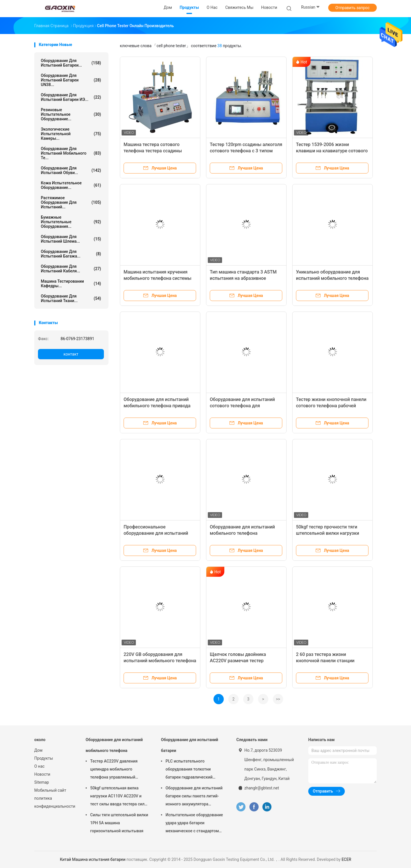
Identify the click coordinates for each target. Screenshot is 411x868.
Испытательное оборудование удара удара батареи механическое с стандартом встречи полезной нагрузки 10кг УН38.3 (194, 824)
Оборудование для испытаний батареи (190, 745)
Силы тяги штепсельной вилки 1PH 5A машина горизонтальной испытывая (119, 823)
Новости (42, 774)
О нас (39, 766)
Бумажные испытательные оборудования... (71, 222)
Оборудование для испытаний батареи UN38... (71, 80)
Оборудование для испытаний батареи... (71, 63)
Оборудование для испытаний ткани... (71, 298)
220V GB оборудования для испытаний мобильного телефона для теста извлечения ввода (160, 661)
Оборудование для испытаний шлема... (71, 239)
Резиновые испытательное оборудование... (71, 114)
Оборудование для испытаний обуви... (71, 170)
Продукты (44, 758)
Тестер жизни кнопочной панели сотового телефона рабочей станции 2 (331, 406)
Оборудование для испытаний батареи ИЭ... (71, 97)
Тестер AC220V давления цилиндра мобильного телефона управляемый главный (114, 770)
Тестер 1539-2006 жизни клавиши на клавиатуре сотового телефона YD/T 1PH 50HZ (332, 151)
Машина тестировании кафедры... (71, 284)
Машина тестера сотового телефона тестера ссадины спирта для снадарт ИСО (153, 151)
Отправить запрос (352, 8)
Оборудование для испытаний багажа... (71, 254)
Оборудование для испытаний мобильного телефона (114, 745)
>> (278, 699)
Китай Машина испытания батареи (93, 859)
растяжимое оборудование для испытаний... (71, 202)
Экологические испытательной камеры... (71, 134)
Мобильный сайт (50, 790)
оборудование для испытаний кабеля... (71, 269)
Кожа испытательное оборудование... (71, 185)
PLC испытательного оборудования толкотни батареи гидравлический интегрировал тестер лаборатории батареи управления (189, 770)
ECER (346, 859)
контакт (71, 354)
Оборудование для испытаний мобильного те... (71, 153)
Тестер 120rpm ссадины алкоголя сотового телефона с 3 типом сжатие (246, 151)
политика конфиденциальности (54, 802)
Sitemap (42, 782)
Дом (38, 750)
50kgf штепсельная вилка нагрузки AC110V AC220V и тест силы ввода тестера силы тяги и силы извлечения (119, 797)
